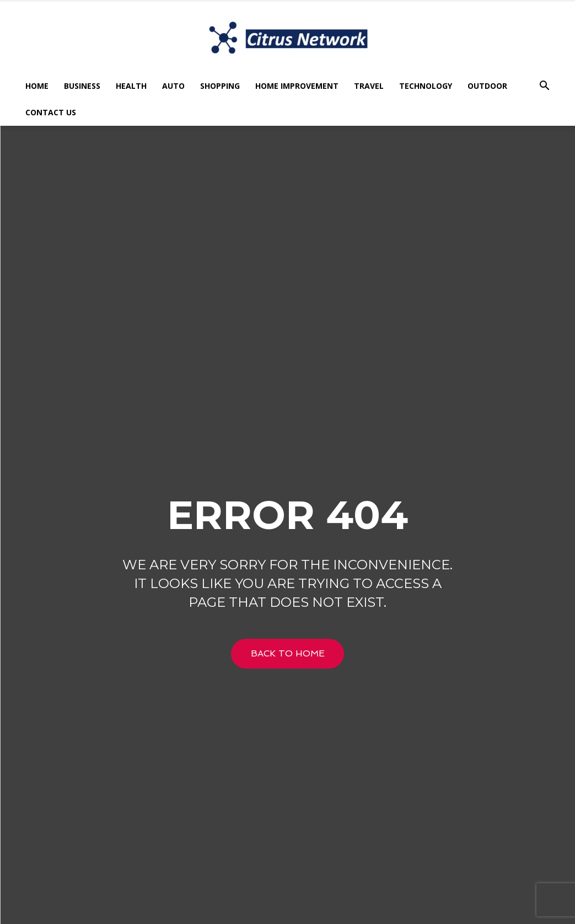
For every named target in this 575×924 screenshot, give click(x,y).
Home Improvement (297, 86)
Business (82, 86)
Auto (173, 86)
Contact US (51, 112)
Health (131, 86)
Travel (369, 86)
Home (37, 86)
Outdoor (487, 86)
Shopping (220, 86)
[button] (545, 87)
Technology (426, 86)
